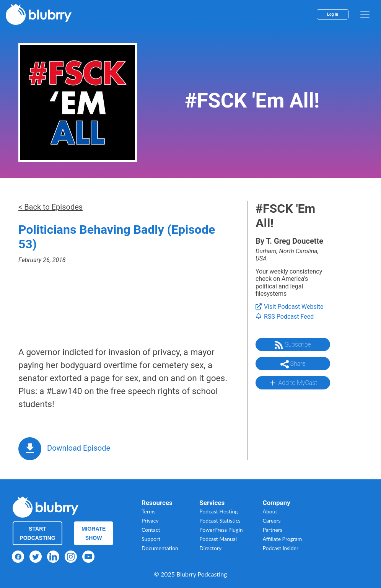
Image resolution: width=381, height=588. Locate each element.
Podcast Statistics (220, 520)
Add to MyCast (293, 383)
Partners (273, 530)
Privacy (150, 520)
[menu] (365, 15)
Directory (210, 548)
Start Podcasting (37, 533)
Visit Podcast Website (289, 307)
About (270, 511)
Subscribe (293, 345)
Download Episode (79, 448)
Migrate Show (94, 533)
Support (151, 539)
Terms (149, 511)
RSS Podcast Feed (285, 317)
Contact (151, 530)
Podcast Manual (218, 539)
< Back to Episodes (50, 207)
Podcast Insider (281, 548)
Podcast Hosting (218, 511)
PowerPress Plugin (221, 530)
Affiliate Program (282, 539)
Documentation (160, 548)
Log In (333, 14)
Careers (272, 520)
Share (293, 364)
